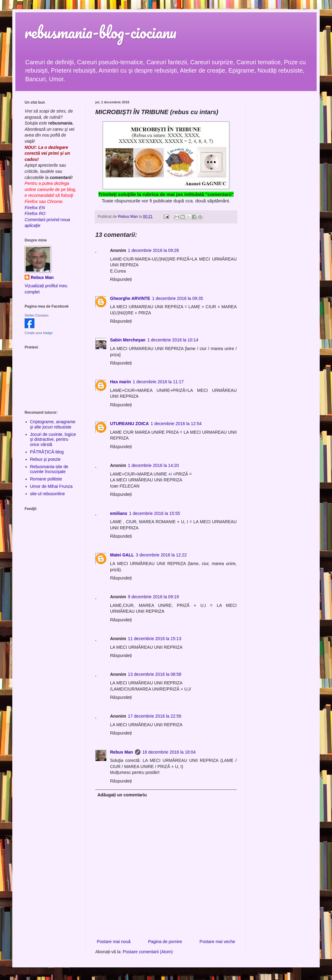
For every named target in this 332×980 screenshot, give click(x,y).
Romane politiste (46, 479)
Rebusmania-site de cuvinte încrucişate (49, 469)
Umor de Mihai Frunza (51, 486)
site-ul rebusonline (48, 494)
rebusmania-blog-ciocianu (101, 32)
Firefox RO (35, 213)
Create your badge (39, 333)
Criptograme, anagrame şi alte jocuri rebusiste (53, 424)
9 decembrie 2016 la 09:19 (153, 597)
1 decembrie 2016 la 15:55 (155, 513)
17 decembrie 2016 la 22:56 (155, 716)
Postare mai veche (217, 942)
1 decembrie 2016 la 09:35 (178, 298)
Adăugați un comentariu (122, 795)
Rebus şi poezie (45, 459)
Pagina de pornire (165, 942)
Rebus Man (122, 752)
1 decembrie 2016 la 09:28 (153, 250)
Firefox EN (35, 208)
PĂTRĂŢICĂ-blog (47, 452)
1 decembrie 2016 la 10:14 (173, 340)
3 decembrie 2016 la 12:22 (161, 555)
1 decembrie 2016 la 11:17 (158, 382)
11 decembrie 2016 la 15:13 (155, 639)
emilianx (119, 513)
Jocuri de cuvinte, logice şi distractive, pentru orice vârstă (53, 440)
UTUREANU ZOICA (129, 424)
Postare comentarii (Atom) (148, 952)
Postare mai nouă (114, 942)
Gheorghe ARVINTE (130, 298)
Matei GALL (122, 555)
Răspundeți (121, 279)
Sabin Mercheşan (128, 340)
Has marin (121, 382)
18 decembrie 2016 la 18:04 (169, 752)
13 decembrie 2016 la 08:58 (155, 674)
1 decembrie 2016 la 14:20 (153, 465)
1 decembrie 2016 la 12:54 (176, 424)
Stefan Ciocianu (37, 315)
